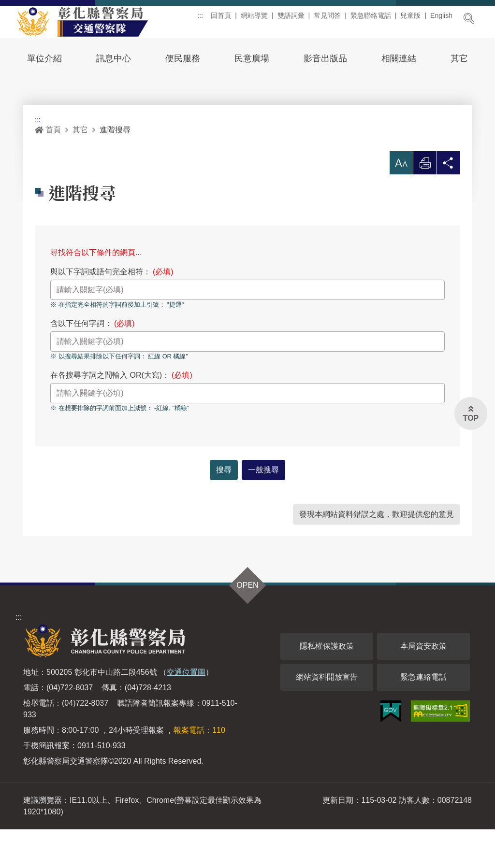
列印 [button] (425, 205)
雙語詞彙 (291, 19)
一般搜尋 (263, 508)
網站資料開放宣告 (327, 716)
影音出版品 (325, 58)
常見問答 (327, 19)
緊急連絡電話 (423, 716)
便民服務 (183, 58)
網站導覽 (254, 19)
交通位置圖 (186, 711)
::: (201, 19)
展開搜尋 (469, 18)
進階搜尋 (115, 169)
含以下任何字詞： (93, 363)
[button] (401, 202)
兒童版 (410, 19)
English (441, 19)
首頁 (48, 169)
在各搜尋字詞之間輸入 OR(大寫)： (121, 414)
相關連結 (399, 58)
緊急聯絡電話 (371, 19)
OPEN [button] (247, 624)
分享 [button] (449, 205)
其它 (459, 58)
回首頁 (221, 19)
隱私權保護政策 (327, 685)
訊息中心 (114, 58)
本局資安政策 (423, 685)
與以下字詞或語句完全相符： (112, 311)
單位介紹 (44, 58)
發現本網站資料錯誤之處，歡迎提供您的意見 (377, 553)
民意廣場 (252, 58)
